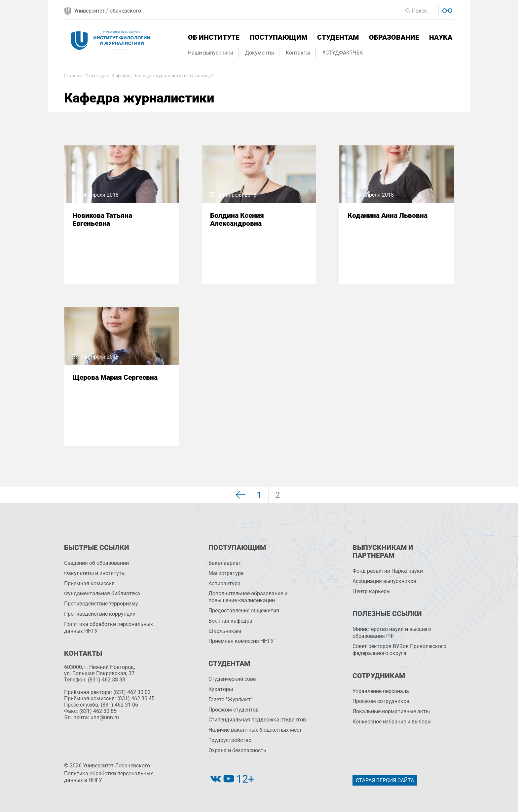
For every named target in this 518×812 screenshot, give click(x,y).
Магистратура (226, 573)
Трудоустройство (230, 740)
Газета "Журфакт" (230, 699)
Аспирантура (224, 583)
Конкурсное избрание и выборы (392, 722)
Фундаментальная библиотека (102, 593)
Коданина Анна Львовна (388, 215)
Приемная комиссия (89, 583)
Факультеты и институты (95, 573)
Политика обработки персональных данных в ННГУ (109, 777)
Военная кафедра (230, 621)
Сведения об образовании (96, 563)
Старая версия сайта (385, 780)
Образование (394, 37)
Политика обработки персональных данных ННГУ (109, 628)
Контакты (298, 53)
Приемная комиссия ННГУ (241, 641)
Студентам (338, 37)
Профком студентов (234, 710)
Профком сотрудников (381, 701)
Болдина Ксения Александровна (237, 219)
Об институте (214, 37)
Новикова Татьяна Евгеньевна (102, 219)
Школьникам (225, 631)
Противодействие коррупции (100, 614)
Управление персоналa (381, 691)
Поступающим (278, 37)
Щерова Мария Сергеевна (115, 377)
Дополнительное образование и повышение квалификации (248, 597)
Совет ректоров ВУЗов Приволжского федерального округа (399, 650)
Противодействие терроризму (101, 604)
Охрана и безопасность (237, 750)
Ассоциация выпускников (384, 581)
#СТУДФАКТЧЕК (342, 53)
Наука (441, 37)
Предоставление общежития (244, 611)
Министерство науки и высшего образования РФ (392, 633)
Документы (259, 53)
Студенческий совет (233, 679)
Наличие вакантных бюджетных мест (255, 730)
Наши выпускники (211, 53)
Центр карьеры (371, 591)
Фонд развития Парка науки (388, 571)
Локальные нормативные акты (391, 711)
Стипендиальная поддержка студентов (257, 720)
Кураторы (221, 689)
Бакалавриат (225, 563)
